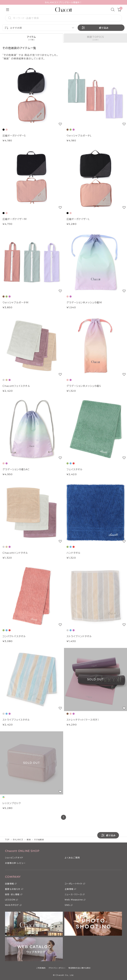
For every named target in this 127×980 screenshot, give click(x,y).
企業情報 (69, 889)
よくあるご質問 (72, 858)
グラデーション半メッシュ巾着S (84, 386)
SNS (67, 905)
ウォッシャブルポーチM (15, 303)
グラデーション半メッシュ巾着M (84, 303)
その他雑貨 (39, 840)
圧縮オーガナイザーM (15, 219)
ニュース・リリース (73, 894)
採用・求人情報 (12, 894)
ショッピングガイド (14, 858)
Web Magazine (74, 900)
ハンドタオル (73, 553)
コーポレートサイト (74, 884)
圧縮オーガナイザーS (14, 136)
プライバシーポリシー (57, 968)
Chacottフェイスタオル (16, 386)
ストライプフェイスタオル (16, 720)
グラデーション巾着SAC (16, 469)
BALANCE (18, 840)
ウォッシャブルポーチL (79, 136)
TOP (7, 840)
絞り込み (95, 28)
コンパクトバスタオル (14, 636)
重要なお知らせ (13, 889)
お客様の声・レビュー (15, 863)
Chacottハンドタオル (15, 553)
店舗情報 (9, 884)
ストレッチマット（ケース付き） (83, 720)
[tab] (32, 38)
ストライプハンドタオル (79, 636)
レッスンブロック (12, 803)
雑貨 (29, 840)
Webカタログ (12, 905)
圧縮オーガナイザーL (78, 219)
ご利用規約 (41, 968)
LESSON (10, 900)
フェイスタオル (75, 469)
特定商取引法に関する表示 (80, 968)
